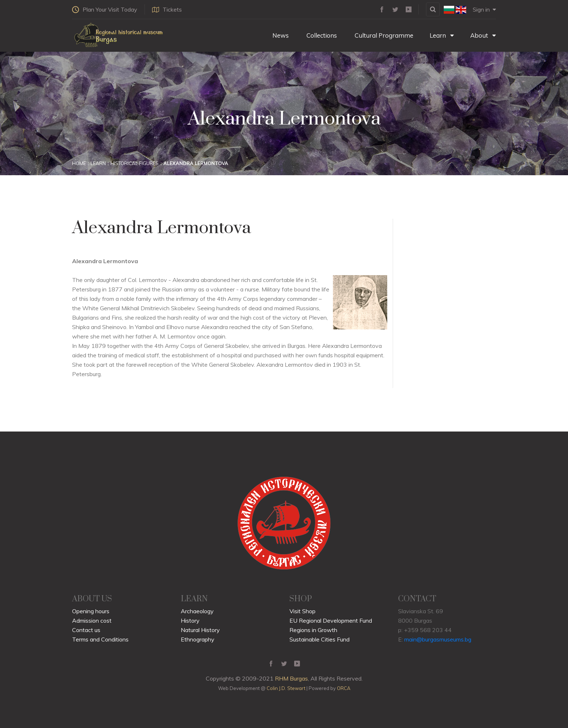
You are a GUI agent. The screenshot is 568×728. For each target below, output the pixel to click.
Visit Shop (302, 611)
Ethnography (198, 639)
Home (79, 163)
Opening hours (91, 611)
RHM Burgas (291, 678)
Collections (321, 35)
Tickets (167, 9)
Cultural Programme (383, 35)
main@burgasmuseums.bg (438, 639)
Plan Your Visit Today (105, 9)
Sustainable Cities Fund (319, 639)
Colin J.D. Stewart (286, 688)
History (190, 620)
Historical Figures (135, 163)
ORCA (344, 688)
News (280, 35)
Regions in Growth (313, 630)
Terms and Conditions (100, 639)
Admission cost (92, 620)
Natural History (200, 630)
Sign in (484, 9)
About (483, 35)
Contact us (86, 630)
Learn (442, 35)
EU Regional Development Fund (331, 620)
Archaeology (197, 611)
